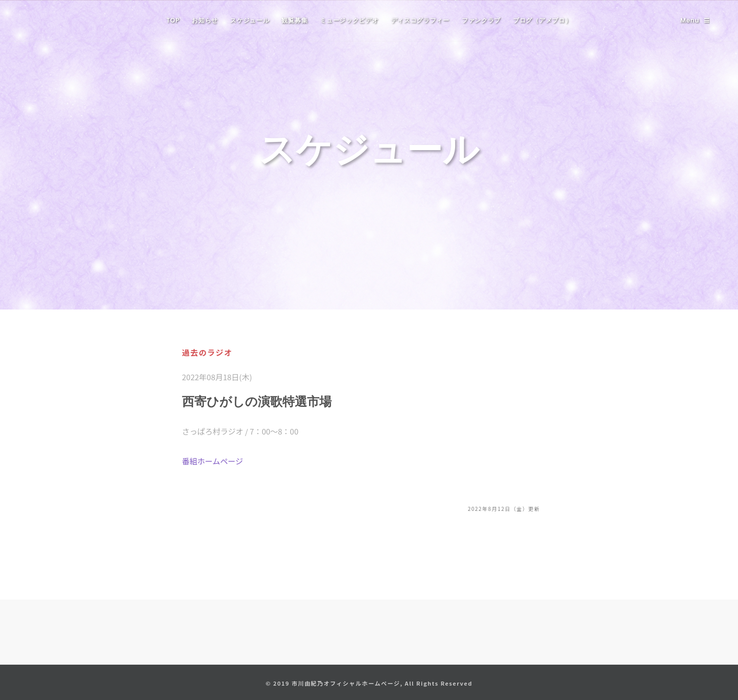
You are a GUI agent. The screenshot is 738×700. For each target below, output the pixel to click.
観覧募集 (294, 20)
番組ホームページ (212, 461)
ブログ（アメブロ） (542, 20)
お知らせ (205, 20)
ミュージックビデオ (349, 20)
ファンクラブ (481, 20)
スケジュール (250, 20)
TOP (173, 20)
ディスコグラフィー (420, 20)
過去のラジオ (207, 352)
